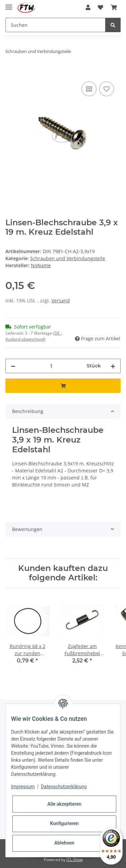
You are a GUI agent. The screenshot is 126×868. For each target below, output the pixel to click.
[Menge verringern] (13, 366)
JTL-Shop (75, 859)
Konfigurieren (64, 823)
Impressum (23, 787)
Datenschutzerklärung (64, 787)
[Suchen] (55, 25)
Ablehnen (64, 843)
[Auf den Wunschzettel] (107, 89)
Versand (61, 301)
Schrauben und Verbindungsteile (68, 258)
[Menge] (51, 366)
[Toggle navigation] (9, 4)
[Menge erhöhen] (113, 366)
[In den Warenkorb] (11, 72)
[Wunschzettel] (100, 7)
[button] (88, 7)
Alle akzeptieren (64, 804)
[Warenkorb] (114, 7)
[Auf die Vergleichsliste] (89, 89)
